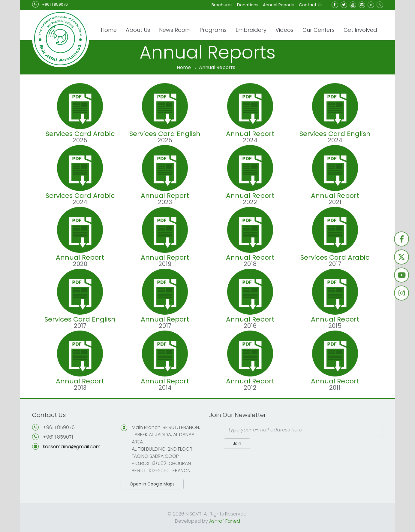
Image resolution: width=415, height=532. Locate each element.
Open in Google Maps (152, 484)
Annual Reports (279, 5)
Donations (248, 5)
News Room (175, 30)
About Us (138, 30)
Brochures (222, 5)
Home (109, 30)
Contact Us (311, 5)
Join (237, 443)
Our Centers (319, 30)
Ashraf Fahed (225, 521)
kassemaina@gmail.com (72, 447)
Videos (284, 30)
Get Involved (360, 30)
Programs (213, 30)
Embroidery (251, 30)
